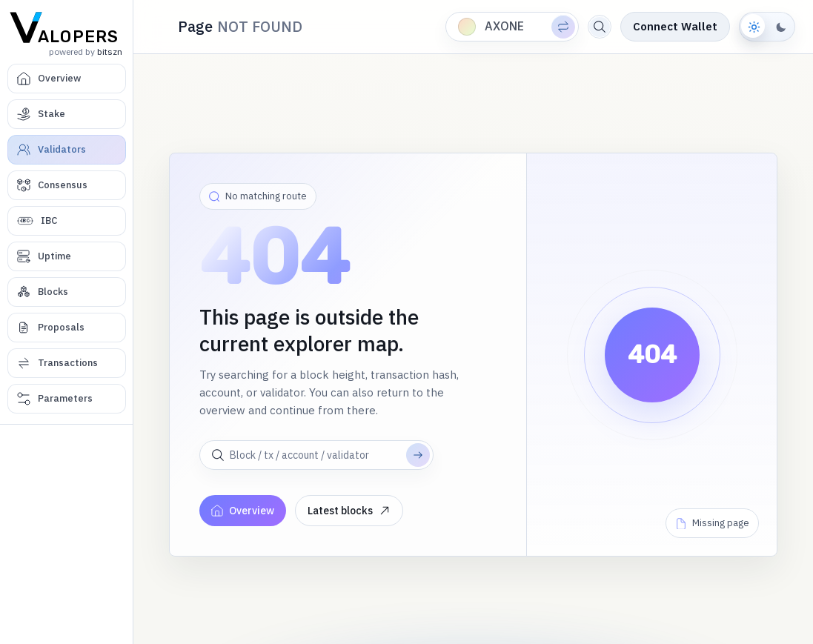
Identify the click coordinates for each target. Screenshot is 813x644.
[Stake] (67, 114)
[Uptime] (67, 256)
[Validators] (67, 150)
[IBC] (67, 221)
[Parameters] (67, 399)
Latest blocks (349, 511)
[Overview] (67, 79)
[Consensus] (67, 185)
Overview (243, 511)
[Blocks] (67, 292)
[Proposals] (67, 328)
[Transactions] (67, 363)
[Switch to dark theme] (767, 27)
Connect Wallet (675, 26)
